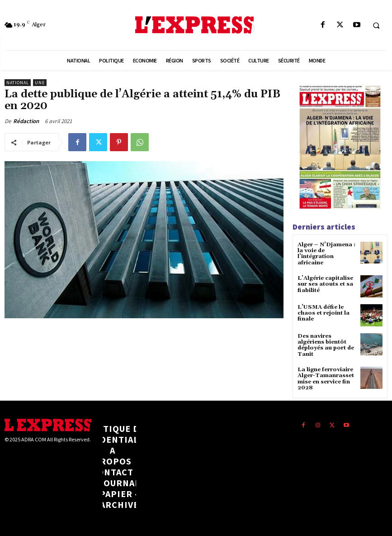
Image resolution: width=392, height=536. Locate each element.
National (18, 83)
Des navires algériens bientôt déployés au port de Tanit (326, 345)
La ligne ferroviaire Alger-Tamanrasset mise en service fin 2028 (326, 378)
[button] (376, 25)
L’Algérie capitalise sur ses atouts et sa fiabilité (325, 284)
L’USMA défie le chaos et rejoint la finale (324, 313)
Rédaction (26, 121)
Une (40, 83)
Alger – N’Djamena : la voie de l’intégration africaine (326, 254)
